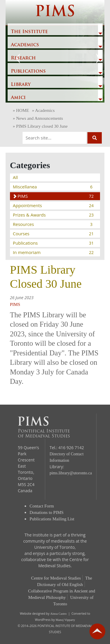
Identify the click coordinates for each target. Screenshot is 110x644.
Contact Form (42, 506)
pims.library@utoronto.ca (71, 473)
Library (21, 85)
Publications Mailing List (52, 519)
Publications (28, 71)
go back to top (97, 631)
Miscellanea (54, 187)
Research (23, 58)
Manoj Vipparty (65, 620)
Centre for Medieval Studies (56, 578)
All (15, 177)
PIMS (55, 12)
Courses (54, 234)
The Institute (29, 32)
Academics (25, 45)
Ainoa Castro (58, 614)
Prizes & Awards (54, 215)
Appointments (54, 205)
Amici (18, 98)
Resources (54, 224)
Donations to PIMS (47, 512)
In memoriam (54, 252)
